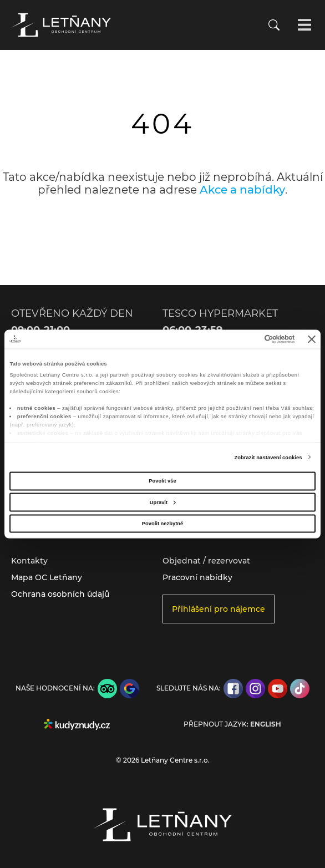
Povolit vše (162, 481)
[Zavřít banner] (312, 339)
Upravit (163, 502)
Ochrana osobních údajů (60, 594)
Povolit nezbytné (162, 523)
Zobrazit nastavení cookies (268, 458)
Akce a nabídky (242, 190)
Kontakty (29, 561)
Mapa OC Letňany (47, 577)
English (266, 724)
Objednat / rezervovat (206, 561)
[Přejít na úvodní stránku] (61, 25)
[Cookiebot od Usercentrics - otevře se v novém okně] (247, 339)
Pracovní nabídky (197, 577)
